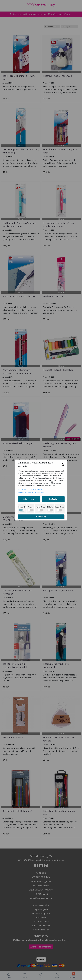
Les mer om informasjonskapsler (30, 489)
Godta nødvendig (29, 499)
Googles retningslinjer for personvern (31, 493)
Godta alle (53, 499)
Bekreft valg (41, 517)
